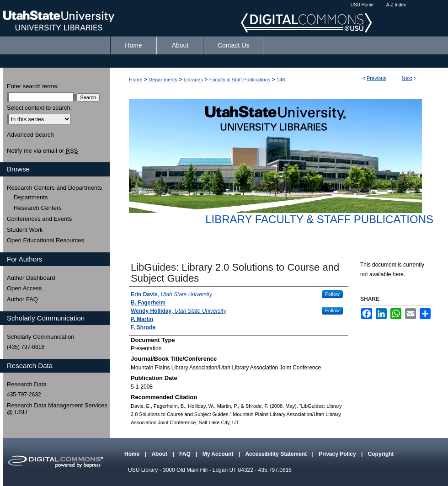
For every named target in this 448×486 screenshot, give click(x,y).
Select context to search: (39, 108)
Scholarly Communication (40, 337)
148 (281, 80)
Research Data (27, 384)
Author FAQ (22, 299)
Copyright (381, 454)
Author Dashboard (31, 278)
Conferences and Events (39, 219)
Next (407, 78)
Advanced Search (30, 135)
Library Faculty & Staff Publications (319, 219)
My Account (219, 454)
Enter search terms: (33, 86)
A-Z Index (396, 5)
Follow (332, 294)
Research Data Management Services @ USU (57, 409)
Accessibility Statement (277, 454)
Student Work (25, 230)
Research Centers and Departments (54, 188)
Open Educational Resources (45, 240)
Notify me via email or (42, 151)
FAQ (186, 454)
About (160, 454)
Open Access (24, 288)
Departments (163, 80)
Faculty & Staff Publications (240, 80)
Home (136, 80)
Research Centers (38, 208)
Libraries (193, 80)
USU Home (362, 5)
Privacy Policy (338, 454)
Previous (376, 78)
